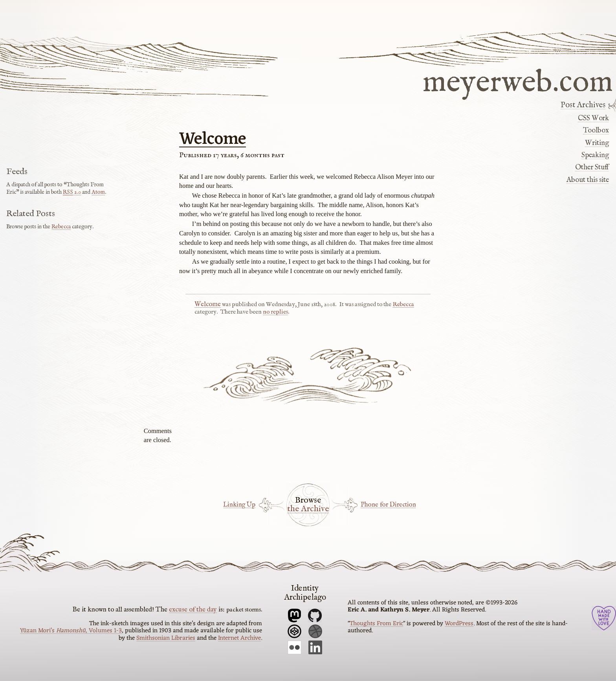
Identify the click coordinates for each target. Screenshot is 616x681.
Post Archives (583, 105)
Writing (597, 143)
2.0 (72, 192)
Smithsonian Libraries (166, 638)
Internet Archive (239, 638)
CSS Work (593, 118)
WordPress (459, 624)
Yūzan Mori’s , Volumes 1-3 (71, 631)
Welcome (213, 140)
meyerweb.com (518, 81)
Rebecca (403, 305)
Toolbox (596, 130)
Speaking (595, 155)
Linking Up (239, 505)
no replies (275, 312)
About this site (588, 180)
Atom (98, 192)
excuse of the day (193, 609)
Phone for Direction (388, 505)
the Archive (308, 509)
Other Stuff (592, 167)
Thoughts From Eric (376, 624)
